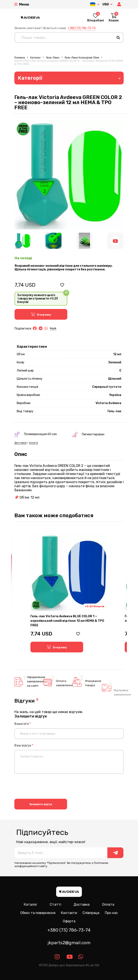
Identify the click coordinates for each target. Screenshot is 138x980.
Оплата (108, 904)
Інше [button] (53, 328)
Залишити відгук (41, 804)
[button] (120, 4)
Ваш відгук (24, 745)
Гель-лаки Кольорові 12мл (82, 58)
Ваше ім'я (22, 724)
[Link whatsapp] (81, 957)
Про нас (111, 913)
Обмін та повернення (38, 913)
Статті (55, 904)
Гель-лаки (53, 58)
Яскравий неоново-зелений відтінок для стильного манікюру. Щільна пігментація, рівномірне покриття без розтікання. (64, 268)
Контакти (69, 913)
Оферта (69, 921)
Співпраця (91, 913)
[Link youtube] (69, 957)
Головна (20, 58)
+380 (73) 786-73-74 (82, 28)
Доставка (82, 904)
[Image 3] (85, 241)
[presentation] (47, 787)
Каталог (35, 58)
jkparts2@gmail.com (69, 943)
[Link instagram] (57, 957)
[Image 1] (23, 241)
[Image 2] (53, 241)
